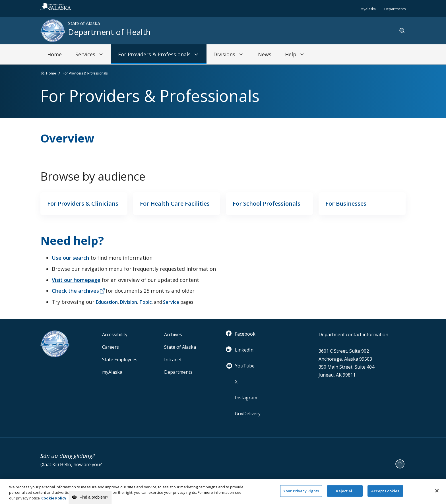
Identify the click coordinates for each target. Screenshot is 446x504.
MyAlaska (368, 9)
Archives (173, 334)
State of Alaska (180, 347)
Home (51, 73)
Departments (395, 9)
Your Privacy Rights (301, 493)
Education (107, 302)
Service (172, 302)
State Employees (120, 360)
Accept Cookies (385, 493)
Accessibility (115, 334)
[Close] (437, 493)
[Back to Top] (400, 464)
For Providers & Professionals (85, 73)
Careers (111, 347)
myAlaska (112, 372)
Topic (145, 302)
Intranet (173, 360)
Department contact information (353, 334)
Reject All (345, 493)
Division (129, 302)
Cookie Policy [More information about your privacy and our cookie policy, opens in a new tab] (54, 501)
